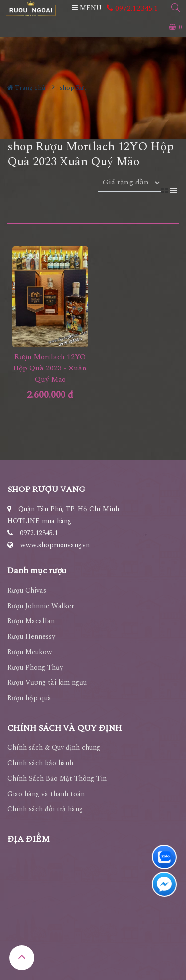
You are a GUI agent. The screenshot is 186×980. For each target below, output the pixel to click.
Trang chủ (26, 88)
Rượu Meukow (30, 652)
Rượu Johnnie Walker (41, 606)
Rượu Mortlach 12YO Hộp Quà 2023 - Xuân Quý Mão (50, 368)
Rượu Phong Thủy (35, 667)
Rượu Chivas (27, 590)
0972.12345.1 (132, 8)
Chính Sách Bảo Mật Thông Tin (57, 778)
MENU (87, 8)
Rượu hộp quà (29, 698)
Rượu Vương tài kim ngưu (47, 683)
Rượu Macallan (31, 621)
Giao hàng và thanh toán (46, 794)
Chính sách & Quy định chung (54, 748)
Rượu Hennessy (31, 637)
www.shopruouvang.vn (55, 545)
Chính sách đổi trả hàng (45, 809)
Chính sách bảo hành (40, 763)
